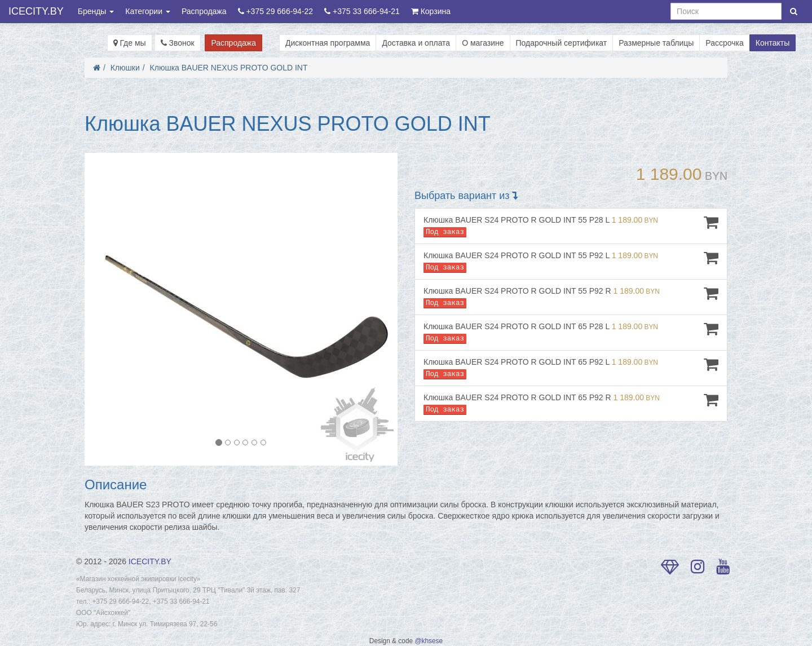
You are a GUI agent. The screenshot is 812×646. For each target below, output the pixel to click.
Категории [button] (148, 11)
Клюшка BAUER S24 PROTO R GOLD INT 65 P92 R (571, 403)
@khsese (429, 641)
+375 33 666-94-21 (362, 11)
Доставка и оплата (416, 43)
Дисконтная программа (328, 43)
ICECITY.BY (36, 11)
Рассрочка (724, 43)
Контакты (773, 43)
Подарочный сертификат (562, 43)
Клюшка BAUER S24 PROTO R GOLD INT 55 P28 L (571, 226)
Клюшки (125, 68)
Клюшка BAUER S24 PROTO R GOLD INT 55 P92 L (571, 261)
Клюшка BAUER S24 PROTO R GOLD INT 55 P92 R (571, 297)
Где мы (130, 43)
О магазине (483, 43)
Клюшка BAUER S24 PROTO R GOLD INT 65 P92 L (571, 368)
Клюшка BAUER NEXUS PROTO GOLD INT (229, 68)
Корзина (431, 11)
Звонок (178, 43)
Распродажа (204, 11)
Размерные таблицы (656, 43)
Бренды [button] (96, 11)
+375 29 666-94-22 (276, 11)
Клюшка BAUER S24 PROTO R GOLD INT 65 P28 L (571, 332)
